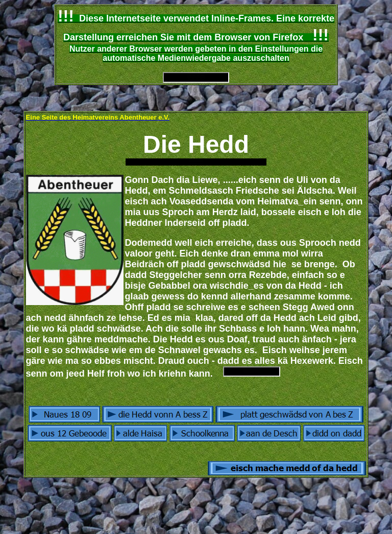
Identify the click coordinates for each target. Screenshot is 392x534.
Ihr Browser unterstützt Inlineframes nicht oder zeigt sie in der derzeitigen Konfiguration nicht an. (196, 77)
